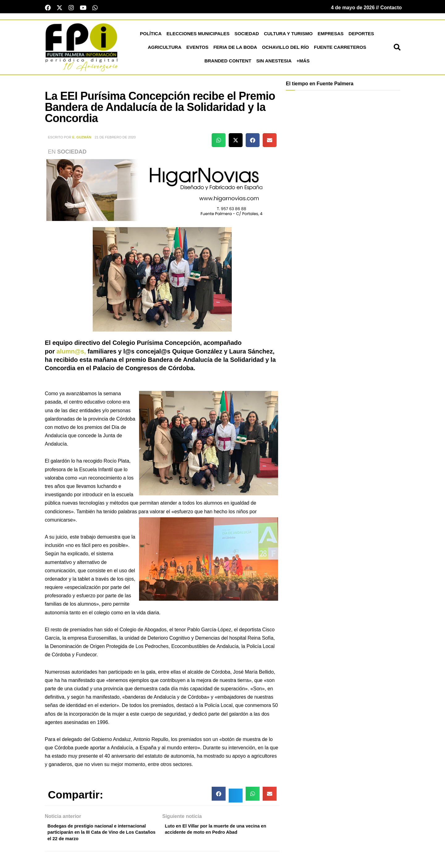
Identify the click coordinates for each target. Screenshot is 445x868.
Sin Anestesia (274, 63)
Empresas (331, 35)
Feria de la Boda (235, 49)
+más (303, 63)
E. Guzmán (82, 139)
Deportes (361, 35)
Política (151, 35)
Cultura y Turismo (288, 35)
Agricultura (165, 49)
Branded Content (228, 63)
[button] (397, 49)
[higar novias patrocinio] (162, 191)
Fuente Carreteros (340, 49)
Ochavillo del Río (286, 49)
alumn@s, (71, 353)
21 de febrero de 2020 (115, 139)
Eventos (197, 49)
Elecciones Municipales (198, 35)
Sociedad (247, 35)
